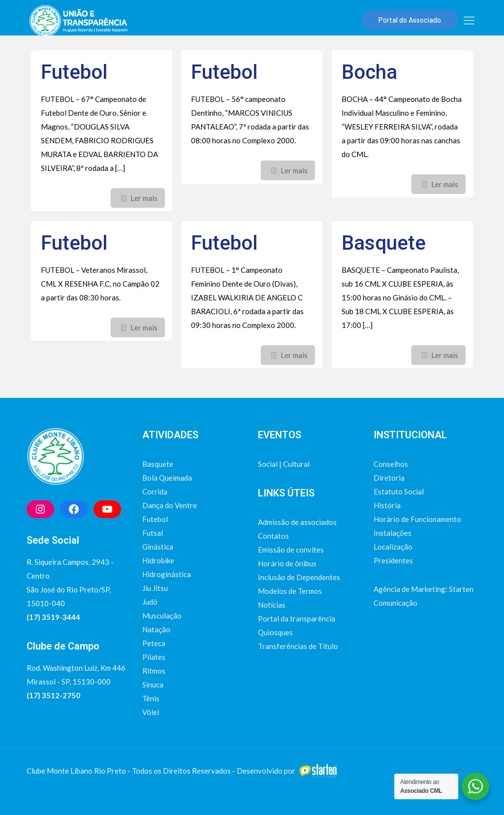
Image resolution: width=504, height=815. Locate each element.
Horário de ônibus (287, 563)
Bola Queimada (167, 478)
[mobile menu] (469, 20)
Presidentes (393, 560)
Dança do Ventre (170, 505)
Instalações (393, 533)
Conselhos (391, 464)
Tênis (151, 698)
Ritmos (154, 671)
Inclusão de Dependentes (299, 577)
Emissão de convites (291, 550)
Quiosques (275, 632)
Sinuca (153, 685)
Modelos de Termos (290, 591)
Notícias (272, 605)
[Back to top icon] (460, 770)
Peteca (154, 643)
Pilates (154, 657)
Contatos (273, 536)
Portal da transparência (297, 619)
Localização (393, 547)
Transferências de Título (298, 646)
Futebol (74, 72)
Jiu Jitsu (155, 588)
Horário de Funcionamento (417, 519)
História (387, 505)
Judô (150, 602)
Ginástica (158, 547)
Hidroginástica (167, 574)
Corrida (155, 491)
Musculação (162, 616)
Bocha (369, 72)
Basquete (384, 243)
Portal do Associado (410, 20)
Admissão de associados (297, 522)
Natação (156, 629)
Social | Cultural (284, 464)
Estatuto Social (399, 491)
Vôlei (151, 712)
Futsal (153, 533)
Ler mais (144, 198)
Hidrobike (158, 560)
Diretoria (389, 478)
